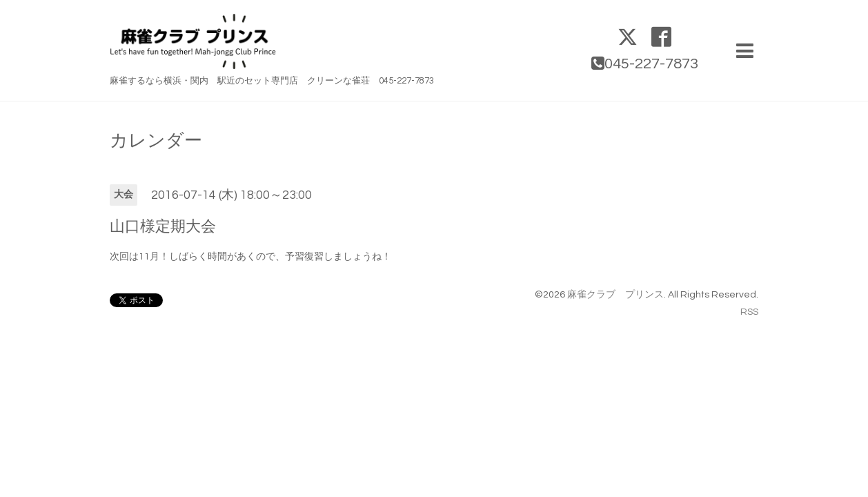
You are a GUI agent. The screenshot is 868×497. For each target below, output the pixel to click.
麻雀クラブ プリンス (615, 295)
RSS (749, 312)
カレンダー (156, 141)
